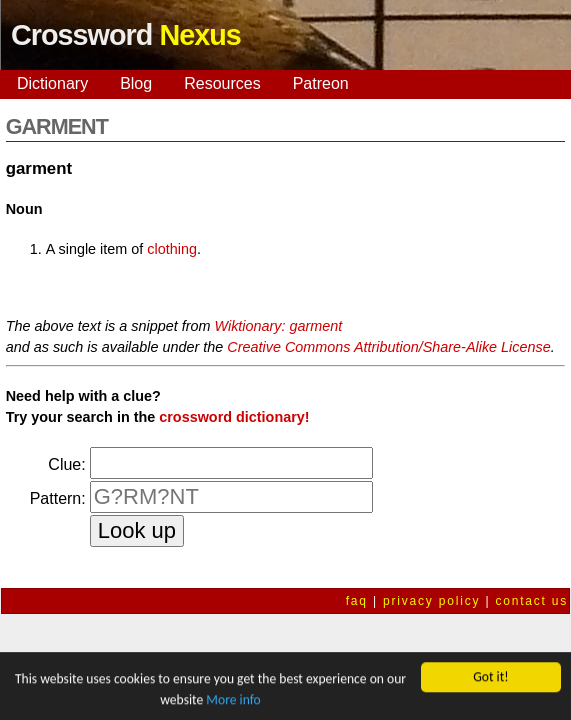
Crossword (126, 35)
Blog (136, 83)
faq (357, 601)
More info (233, 701)
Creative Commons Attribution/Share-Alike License (388, 347)
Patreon (321, 83)
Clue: (66, 464)
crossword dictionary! (234, 417)
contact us (531, 601)
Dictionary (52, 83)
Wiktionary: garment (278, 326)
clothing (172, 249)
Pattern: (58, 498)
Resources (222, 83)
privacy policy (431, 601)
